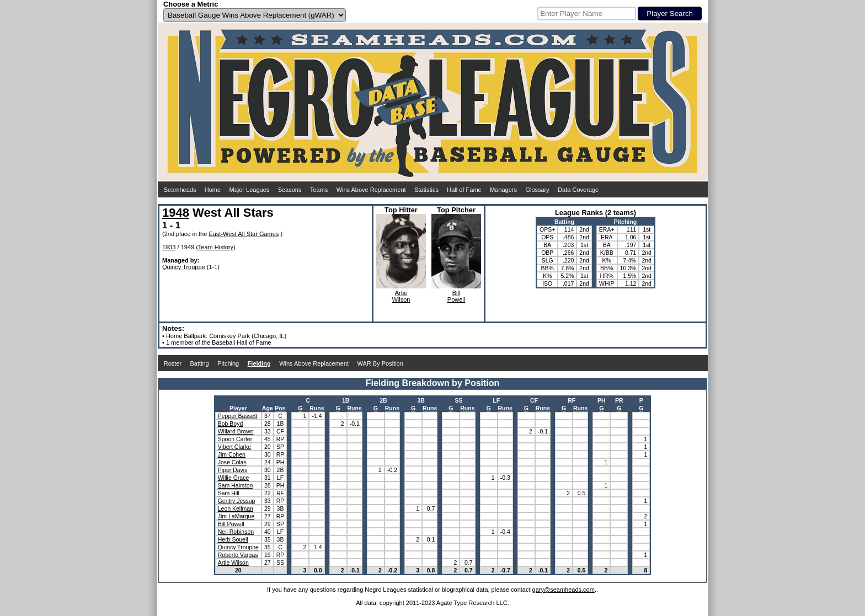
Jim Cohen (232, 454)
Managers (503, 190)
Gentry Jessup (237, 501)
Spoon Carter (235, 439)
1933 (169, 247)
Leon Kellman (236, 508)
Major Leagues (250, 190)
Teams (319, 190)
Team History (216, 247)
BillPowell (456, 296)
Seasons (290, 190)
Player (238, 408)
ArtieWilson (401, 296)
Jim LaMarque (236, 516)
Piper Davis (233, 470)
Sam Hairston (236, 485)
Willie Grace (234, 478)
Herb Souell (233, 539)
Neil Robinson (236, 532)
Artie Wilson (233, 563)
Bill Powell (231, 524)
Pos (280, 408)
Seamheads (180, 190)
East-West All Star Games (244, 234)
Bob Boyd (231, 424)
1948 (176, 213)
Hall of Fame (464, 190)
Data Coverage (578, 190)
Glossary (537, 190)
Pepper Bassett (238, 416)
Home (213, 190)
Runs (317, 408)
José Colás (232, 462)
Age (268, 408)
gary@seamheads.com (564, 590)
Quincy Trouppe (184, 267)
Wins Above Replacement (371, 190)
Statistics (426, 190)
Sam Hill (229, 493)
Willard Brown (236, 431)
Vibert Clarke (235, 447)
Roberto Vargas (238, 555)
